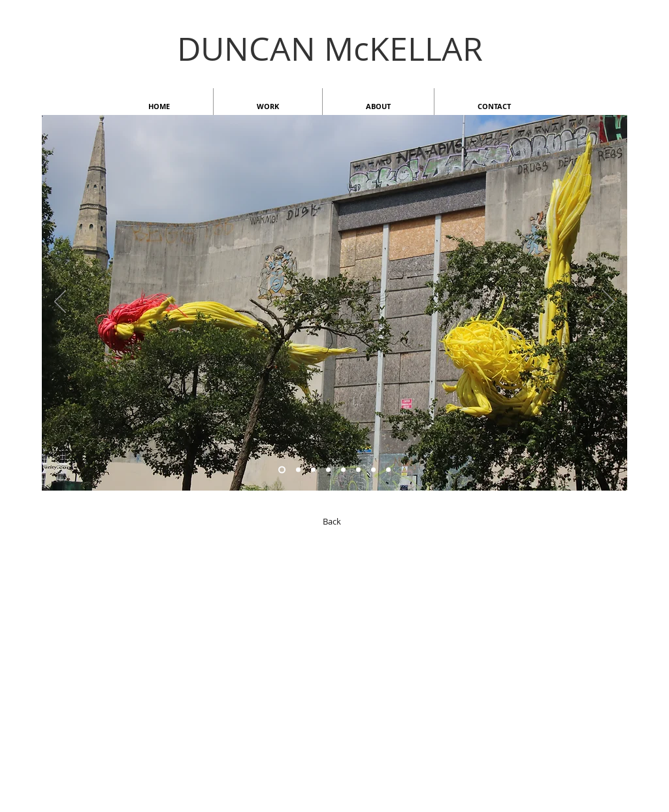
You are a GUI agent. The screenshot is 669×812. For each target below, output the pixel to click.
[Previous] (60, 302)
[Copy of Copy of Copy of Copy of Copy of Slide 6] (358, 470)
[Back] (332, 521)
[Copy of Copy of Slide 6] (282, 470)
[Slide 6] (298, 470)
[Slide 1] (373, 470)
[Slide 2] (313, 470)
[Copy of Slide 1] (388, 470)
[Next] (609, 302)
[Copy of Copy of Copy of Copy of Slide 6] (328, 470)
